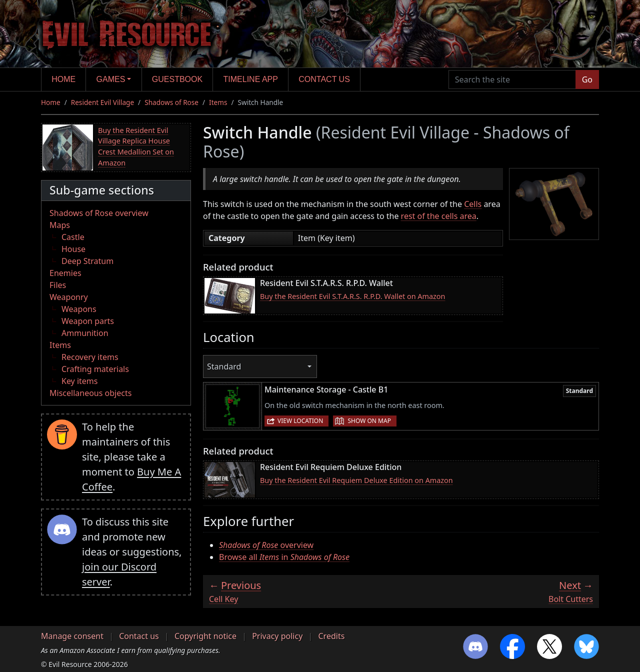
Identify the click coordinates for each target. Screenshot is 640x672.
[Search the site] (512, 79)
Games (111, 79)
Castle (73, 237)
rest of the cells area (439, 216)
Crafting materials (95, 369)
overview (266, 545)
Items (218, 102)
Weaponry (69, 297)
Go (587, 79)
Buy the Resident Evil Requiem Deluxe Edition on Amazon (356, 480)
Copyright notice (205, 636)
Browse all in (284, 557)
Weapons (79, 309)
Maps (60, 225)
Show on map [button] (369, 421)
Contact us (324, 79)
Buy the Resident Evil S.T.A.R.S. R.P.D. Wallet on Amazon (352, 296)
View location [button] (300, 421)
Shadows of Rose (171, 102)
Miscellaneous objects (90, 393)
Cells (473, 204)
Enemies (65, 273)
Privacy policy (277, 636)
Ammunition (85, 333)
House (73, 249)
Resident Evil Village (102, 102)
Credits (331, 636)
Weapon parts (88, 321)
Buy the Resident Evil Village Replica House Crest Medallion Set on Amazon (136, 146)
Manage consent (72, 636)
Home (63, 79)
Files (58, 285)
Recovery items (90, 357)
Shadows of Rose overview (99, 213)
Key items (79, 381)
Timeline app (251, 79)
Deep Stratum (87, 261)
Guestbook (177, 79)
